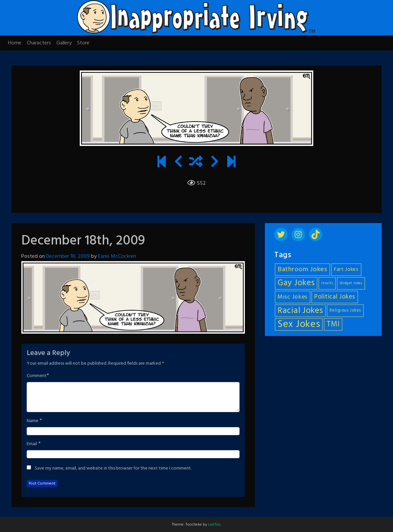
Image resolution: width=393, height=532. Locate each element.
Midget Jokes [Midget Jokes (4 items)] (351, 283)
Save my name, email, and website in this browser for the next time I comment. (113, 469)
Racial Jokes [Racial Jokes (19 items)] (300, 311)
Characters (39, 43)
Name (33, 421)
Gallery (64, 43)
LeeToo (214, 525)
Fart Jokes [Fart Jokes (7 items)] (346, 270)
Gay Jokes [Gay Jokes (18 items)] (296, 283)
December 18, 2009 (68, 256)
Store (83, 43)
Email (32, 444)
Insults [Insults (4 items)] (327, 283)
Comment (37, 376)
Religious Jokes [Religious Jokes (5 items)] (345, 311)
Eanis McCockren (117, 256)
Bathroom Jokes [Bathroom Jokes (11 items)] (302, 270)
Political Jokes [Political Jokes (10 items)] (335, 297)
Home (15, 43)
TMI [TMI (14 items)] (333, 324)
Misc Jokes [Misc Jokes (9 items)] (293, 297)
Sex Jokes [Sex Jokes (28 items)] (299, 324)
